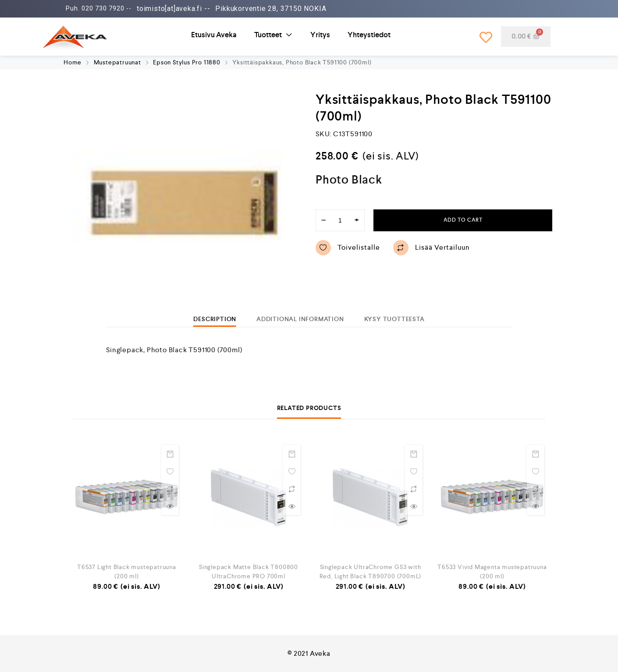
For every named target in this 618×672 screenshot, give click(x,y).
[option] (184, 203)
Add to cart (463, 220)
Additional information (300, 319)
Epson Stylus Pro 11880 (187, 62)
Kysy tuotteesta (394, 319)
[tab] (215, 319)
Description (215, 319)
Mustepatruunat (117, 62)
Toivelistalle (348, 248)
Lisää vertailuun (432, 248)
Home (73, 62)
